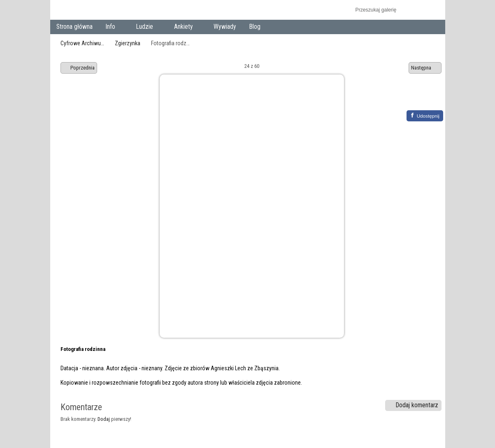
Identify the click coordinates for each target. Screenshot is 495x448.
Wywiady (225, 27)
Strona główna (74, 27)
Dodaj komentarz (413, 405)
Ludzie (146, 27)
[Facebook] (425, 116)
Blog (255, 27)
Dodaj (104, 419)
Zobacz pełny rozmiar (413, 97)
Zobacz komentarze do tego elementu (431, 97)
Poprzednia (79, 68)
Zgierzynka (128, 43)
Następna (425, 68)
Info (112, 27)
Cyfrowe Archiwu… (82, 43)
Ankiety (185, 27)
